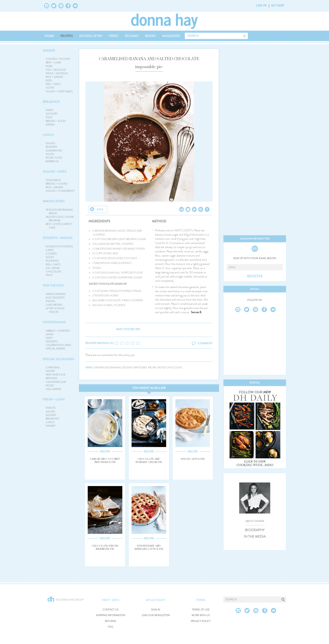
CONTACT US (111, 610)
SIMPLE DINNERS (56, 294)
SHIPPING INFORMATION (111, 615)
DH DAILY (132, 36)
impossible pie (143, 368)
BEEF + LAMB (53, 63)
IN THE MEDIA (255, 537)
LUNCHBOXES (54, 305)
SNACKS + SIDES (55, 172)
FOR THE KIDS (53, 285)
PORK (49, 66)
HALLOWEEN (53, 389)
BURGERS (52, 147)
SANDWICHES (54, 151)
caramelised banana (107, 368)
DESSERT (51, 415)
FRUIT (49, 275)
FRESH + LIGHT (54, 399)
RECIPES (67, 36)
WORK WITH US (201, 615)
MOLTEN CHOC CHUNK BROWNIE (60, 219)
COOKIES (51, 254)
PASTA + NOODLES (57, 73)
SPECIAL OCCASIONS (58, 359)
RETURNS (111, 621)
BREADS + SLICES (56, 121)
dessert (127, 368)
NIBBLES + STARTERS (58, 331)
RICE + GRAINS (54, 77)
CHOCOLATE (54, 272)
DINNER (49, 51)
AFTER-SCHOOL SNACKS (55, 310)
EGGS (49, 117)
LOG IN (261, 5)
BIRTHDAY (52, 378)
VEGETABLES (53, 180)
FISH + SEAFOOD (56, 70)
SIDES (49, 338)
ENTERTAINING (54, 322)
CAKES (50, 250)
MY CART (278, 5)
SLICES (50, 257)
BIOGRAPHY (255, 530)
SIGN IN (156, 610)
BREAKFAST (51, 102)
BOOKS (150, 36)
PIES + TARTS (53, 84)
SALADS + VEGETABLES (59, 91)
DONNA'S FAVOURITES (59, 246)
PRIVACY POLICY (201, 621)
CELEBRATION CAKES (58, 345)
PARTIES (51, 301)
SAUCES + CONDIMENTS (60, 191)
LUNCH (48, 135)
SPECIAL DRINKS (55, 349)
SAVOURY (52, 114)
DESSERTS (52, 342)
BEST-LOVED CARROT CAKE (59, 226)
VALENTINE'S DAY (56, 382)
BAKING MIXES (54, 201)
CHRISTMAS (53, 368)
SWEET (50, 110)
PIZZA (49, 81)
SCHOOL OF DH (91, 36)
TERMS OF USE (201, 610)
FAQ (110, 627)
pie (154, 368)
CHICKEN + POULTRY (58, 59)
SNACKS (51, 408)
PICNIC (50, 386)
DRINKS (50, 125)
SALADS (50, 143)
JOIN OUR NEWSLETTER (156, 615)
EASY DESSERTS (55, 298)
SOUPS (50, 88)
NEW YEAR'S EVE (56, 375)
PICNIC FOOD (54, 158)
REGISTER (255, 276)
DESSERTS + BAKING (58, 238)
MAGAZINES (171, 36)
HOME (49, 36)
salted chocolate (169, 368)
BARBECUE (52, 161)
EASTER (50, 371)
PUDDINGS (52, 261)
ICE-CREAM (53, 268)
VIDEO (114, 36)
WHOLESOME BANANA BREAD (59, 212)
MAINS (50, 334)
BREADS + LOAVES (57, 184)
